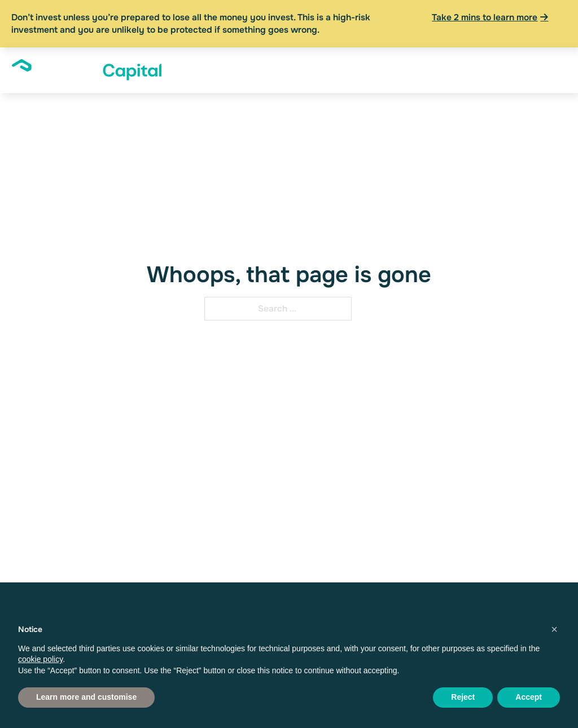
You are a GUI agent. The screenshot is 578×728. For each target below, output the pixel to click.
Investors (238, 65)
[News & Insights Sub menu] (434, 71)
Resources (473, 65)
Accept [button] (529, 697)
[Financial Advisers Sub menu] (376, 71)
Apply (548, 65)
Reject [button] (463, 697)
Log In (514, 70)
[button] (554, 629)
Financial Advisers (350, 70)
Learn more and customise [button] (86, 697)
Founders (302, 65)
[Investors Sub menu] (265, 65)
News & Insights (410, 70)
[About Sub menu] (202, 65)
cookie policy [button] (40, 659)
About (181, 65)
